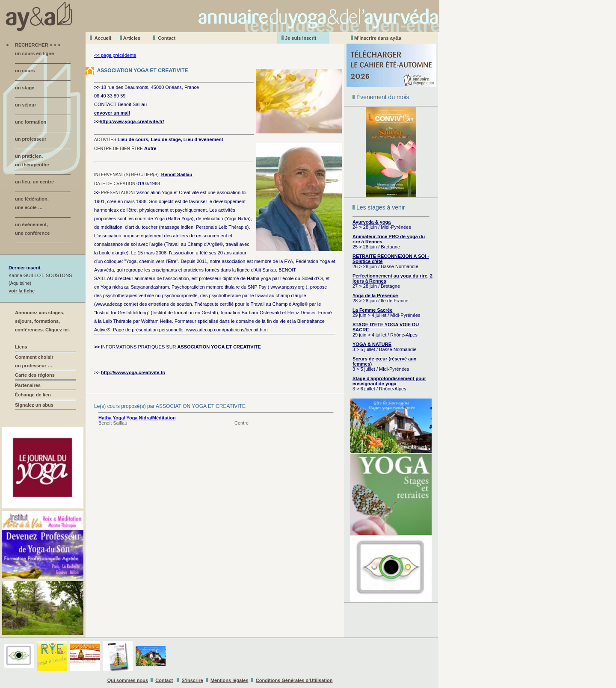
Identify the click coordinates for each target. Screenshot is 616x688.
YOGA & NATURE (372, 344)
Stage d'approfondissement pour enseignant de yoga (389, 381)
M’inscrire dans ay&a (378, 38)
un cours (25, 71)
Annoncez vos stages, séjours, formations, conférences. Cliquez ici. (42, 321)
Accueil (103, 38)
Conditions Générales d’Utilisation (294, 680)
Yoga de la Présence (375, 295)
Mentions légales (230, 680)
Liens (21, 347)
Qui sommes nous (128, 680)
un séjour (26, 105)
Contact (167, 38)
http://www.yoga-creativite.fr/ (132, 121)
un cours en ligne (34, 53)
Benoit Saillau (177, 174)
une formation (31, 122)
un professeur (31, 139)
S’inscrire (192, 680)
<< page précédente (115, 55)
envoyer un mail (112, 113)
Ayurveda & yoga (372, 222)
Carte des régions (35, 375)
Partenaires (28, 385)
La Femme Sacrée (373, 310)
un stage (25, 88)
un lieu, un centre (34, 182)
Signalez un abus (34, 405)
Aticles (132, 38)
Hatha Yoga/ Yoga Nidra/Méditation (137, 418)
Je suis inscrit (301, 38)
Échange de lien (33, 395)
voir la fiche (22, 291)
